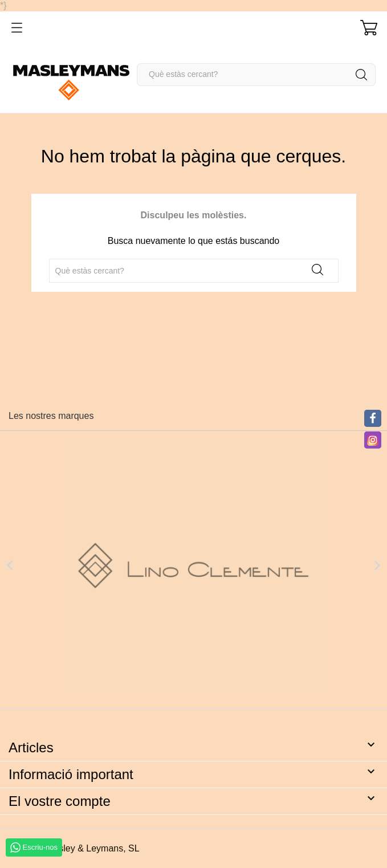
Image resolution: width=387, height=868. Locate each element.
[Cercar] (256, 75)
